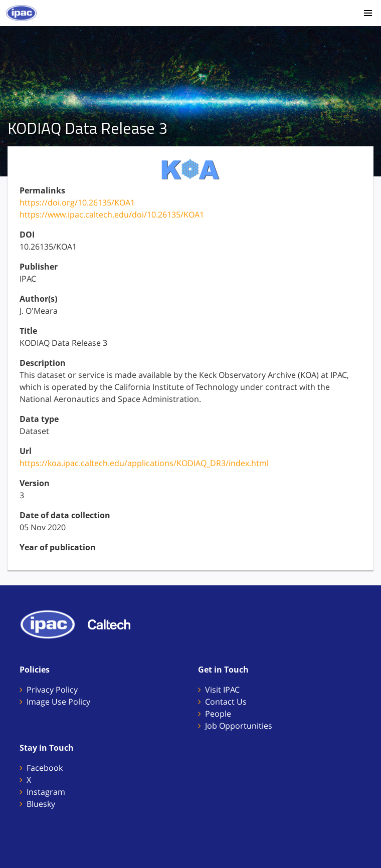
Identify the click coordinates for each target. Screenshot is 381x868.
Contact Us (226, 702)
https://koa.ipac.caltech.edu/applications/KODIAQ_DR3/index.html (144, 463)
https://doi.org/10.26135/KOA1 (77, 202)
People (218, 714)
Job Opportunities (239, 726)
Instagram (46, 792)
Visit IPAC (222, 690)
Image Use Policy (58, 702)
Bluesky (41, 804)
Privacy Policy (52, 690)
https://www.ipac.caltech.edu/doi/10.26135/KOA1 (112, 214)
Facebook (45, 768)
